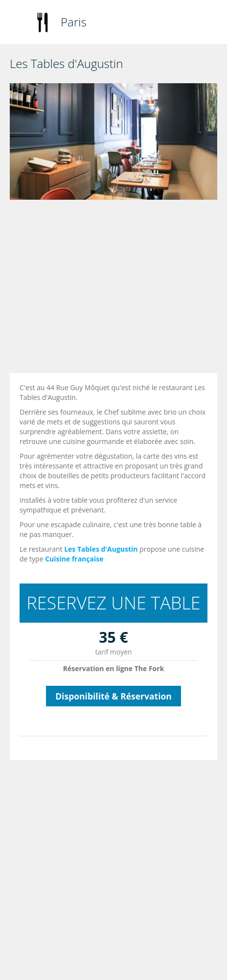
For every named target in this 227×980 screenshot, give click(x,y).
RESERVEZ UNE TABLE (113, 603)
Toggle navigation (18, 23)
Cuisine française (74, 559)
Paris (74, 22)
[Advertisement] (107, 289)
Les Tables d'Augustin (101, 549)
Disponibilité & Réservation (113, 696)
